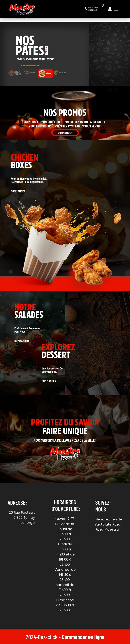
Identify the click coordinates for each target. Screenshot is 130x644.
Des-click (48, 637)
